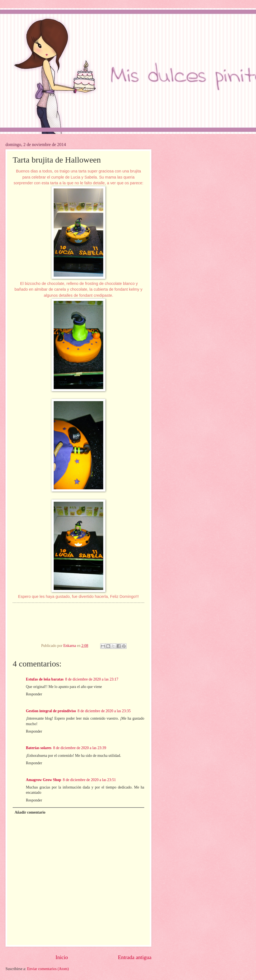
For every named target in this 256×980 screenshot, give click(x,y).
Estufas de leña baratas (45, 679)
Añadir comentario (30, 812)
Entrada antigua (135, 957)
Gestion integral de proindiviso (51, 711)
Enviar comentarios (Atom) (48, 969)
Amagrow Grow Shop (43, 780)
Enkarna (70, 646)
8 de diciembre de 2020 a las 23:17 (92, 679)
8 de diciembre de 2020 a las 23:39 (80, 748)
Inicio (62, 957)
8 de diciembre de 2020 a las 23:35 (104, 711)
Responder (34, 694)
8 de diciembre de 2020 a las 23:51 (89, 780)
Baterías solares (39, 748)
